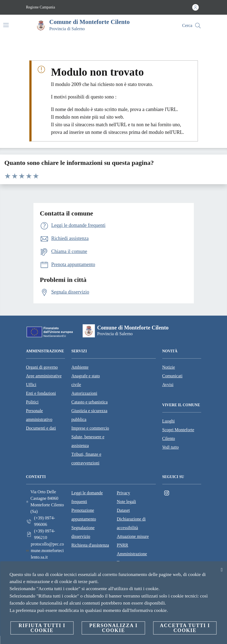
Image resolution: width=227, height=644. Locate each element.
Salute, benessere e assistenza (88, 441)
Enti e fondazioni (41, 393)
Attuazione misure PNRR (133, 541)
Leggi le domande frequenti (87, 497)
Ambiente (80, 367)
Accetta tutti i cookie (185, 628)
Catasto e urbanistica (90, 402)
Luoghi (169, 421)
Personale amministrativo (39, 415)
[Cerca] (198, 26)
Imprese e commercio (90, 428)
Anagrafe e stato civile (86, 380)
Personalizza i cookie (114, 628)
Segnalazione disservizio (83, 532)
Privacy (124, 493)
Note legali (127, 502)
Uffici (31, 385)
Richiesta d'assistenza (90, 545)
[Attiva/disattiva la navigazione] (6, 25)
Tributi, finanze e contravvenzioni (86, 459)
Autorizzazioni (84, 393)
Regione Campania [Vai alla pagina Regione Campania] (41, 7)
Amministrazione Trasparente (132, 558)
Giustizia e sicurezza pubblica (89, 415)
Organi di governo (42, 367)
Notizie (169, 367)
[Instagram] (167, 493)
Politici (32, 402)
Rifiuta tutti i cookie (42, 628)
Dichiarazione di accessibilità (131, 523)
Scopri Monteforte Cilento (178, 434)
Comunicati (172, 376)
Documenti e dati (41, 428)
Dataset (123, 510)
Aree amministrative (44, 376)
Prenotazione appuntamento (84, 515)
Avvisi (168, 385)
